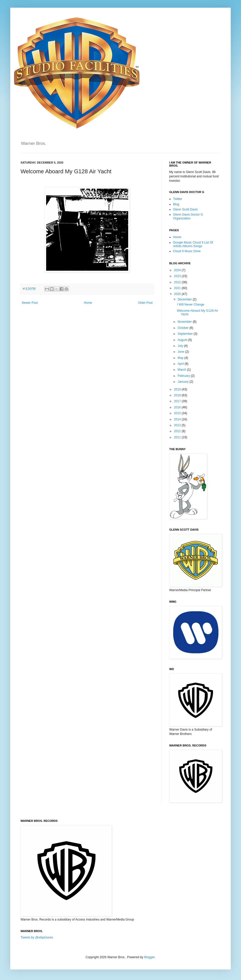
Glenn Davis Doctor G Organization (188, 216)
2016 (178, 407)
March (182, 370)
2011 (178, 437)
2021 (178, 288)
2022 (178, 282)
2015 (178, 413)
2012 (178, 431)
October (184, 328)
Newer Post (30, 303)
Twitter (178, 199)
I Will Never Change (191, 305)
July (181, 346)
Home (88, 303)
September (186, 334)
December (185, 299)
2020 (178, 294)
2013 (178, 425)
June (181, 352)
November (185, 322)
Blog (176, 204)
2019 (178, 389)
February (184, 376)
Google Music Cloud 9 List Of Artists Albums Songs (193, 244)
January (184, 382)
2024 (178, 270)
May (181, 358)
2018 (178, 395)
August (183, 340)
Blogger (149, 957)
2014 (178, 419)
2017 (178, 401)
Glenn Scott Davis (185, 209)
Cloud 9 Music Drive (187, 251)
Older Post (145, 303)
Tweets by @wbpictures (37, 937)
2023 (178, 276)
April (181, 364)
